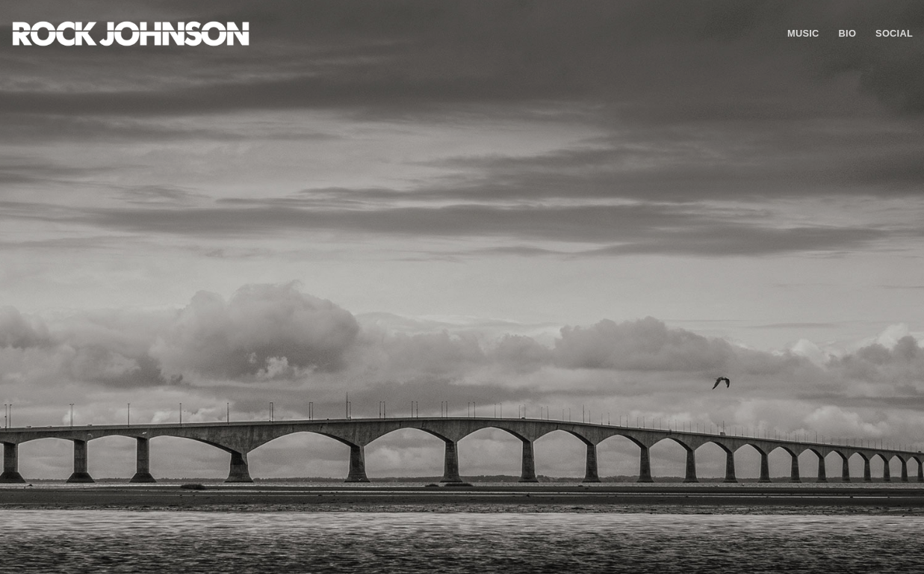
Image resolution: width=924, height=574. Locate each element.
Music (803, 33)
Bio (848, 33)
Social (894, 33)
